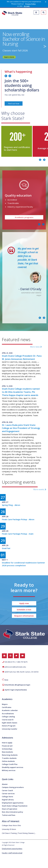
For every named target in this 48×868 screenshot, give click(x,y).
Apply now (24, 603)
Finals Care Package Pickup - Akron (18, 519)
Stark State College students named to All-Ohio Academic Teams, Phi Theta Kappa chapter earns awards (21, 392)
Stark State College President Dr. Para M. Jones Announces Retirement (22, 357)
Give (6, 680)
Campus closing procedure (13, 787)
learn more (9, 57)
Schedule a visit (24, 610)
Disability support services (13, 767)
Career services (8, 793)
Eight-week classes (10, 723)
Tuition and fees (9, 815)
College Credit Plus (10, 764)
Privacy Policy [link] (30, 4)
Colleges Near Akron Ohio (11, 825)
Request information (24, 616)
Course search (8, 720)
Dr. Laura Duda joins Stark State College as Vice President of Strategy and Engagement (21, 428)
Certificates (7, 707)
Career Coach (7, 790)
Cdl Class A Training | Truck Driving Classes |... (19, 833)
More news (36, 347)
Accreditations (8, 714)
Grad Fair (6, 548)
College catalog (8, 717)
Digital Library (8, 800)
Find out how (14, 103)
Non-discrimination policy (12, 812)
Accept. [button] (27, 6)
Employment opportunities (13, 803)
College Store (7, 797)
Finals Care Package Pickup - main (18, 534)
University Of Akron (9, 829)
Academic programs (24, 217)
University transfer (10, 729)
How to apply (7, 743)
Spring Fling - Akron (11, 505)
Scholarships (7, 749)
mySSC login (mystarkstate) (16, 690)
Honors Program (9, 726)
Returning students (10, 755)
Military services (9, 770)
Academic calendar (10, 710)
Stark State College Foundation (15, 806)
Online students (8, 761)
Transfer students (9, 758)
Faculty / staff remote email (12, 853)
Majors (5, 704)
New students (7, 752)
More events (40, 489)
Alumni (5, 784)
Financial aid (7, 746)
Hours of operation (10, 809)
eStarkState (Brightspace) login (17, 685)
